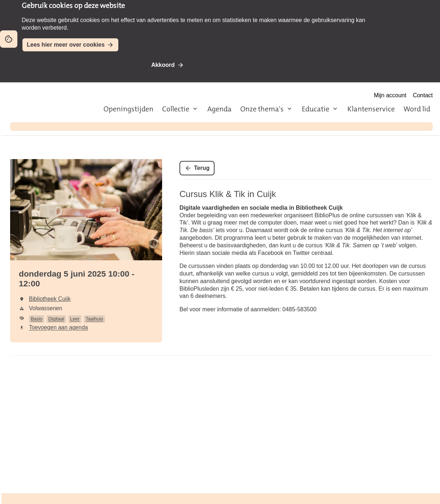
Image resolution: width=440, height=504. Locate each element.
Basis (37, 319)
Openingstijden (128, 109)
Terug (202, 168)
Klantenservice (371, 109)
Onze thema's (262, 109)
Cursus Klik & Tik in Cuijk (228, 194)
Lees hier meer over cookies (66, 45)
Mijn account (390, 95)
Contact (423, 95)
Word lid (417, 109)
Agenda (219, 109)
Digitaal (56, 319)
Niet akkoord (215, 65)
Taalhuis (94, 319)
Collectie (176, 109)
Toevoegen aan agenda (58, 327)
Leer (75, 319)
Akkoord (163, 65)
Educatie (316, 109)
